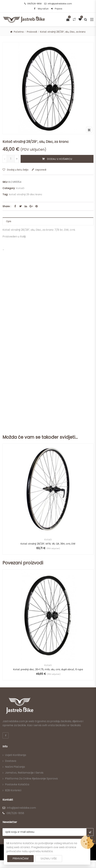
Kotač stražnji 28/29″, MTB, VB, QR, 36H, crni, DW (48, 544)
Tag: (5, 194)
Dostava (11, 761)
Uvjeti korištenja (15, 755)
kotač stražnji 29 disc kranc (26, 194)
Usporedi (41, 170)
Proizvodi (32, 32)
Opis (9, 221)
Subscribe (90, 832)
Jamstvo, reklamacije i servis (24, 773)
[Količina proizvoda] (11, 159)
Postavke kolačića (17, 784)
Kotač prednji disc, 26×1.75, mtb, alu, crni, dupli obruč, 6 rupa (48, 669)
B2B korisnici (13, 790)
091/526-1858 (33, 4)
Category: (9, 188)
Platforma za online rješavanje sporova (31, 779)
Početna (19, 32)
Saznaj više (49, 859)
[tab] (48, 221)
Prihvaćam (20, 859)
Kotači (20, 188)
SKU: (5, 182)
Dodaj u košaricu (60, 159)
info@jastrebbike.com (58, 4)
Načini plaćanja (15, 767)
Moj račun (43, 9)
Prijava (57, 9)
